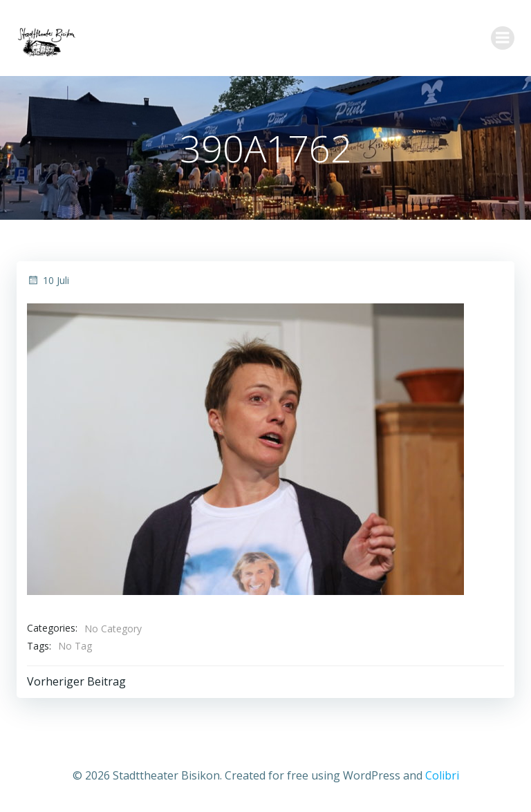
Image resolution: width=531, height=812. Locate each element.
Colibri (442, 775)
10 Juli (48, 280)
